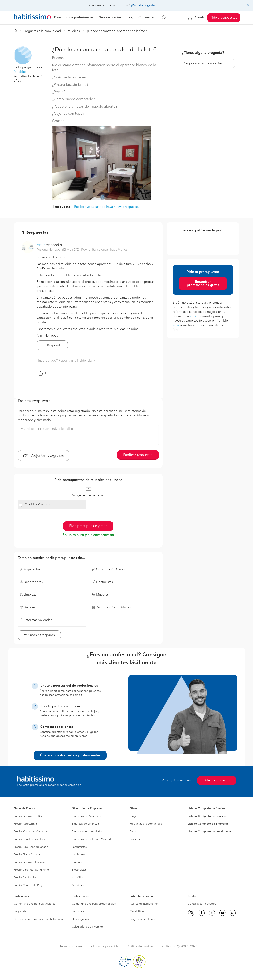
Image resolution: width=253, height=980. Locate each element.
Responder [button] (52, 345)
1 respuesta (61, 207)
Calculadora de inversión (88, 927)
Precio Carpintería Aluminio (31, 870)
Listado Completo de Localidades (210, 832)
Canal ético (137, 911)
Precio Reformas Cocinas (29, 862)
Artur (41, 245)
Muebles (74, 31)
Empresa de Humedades (87, 832)
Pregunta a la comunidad (203, 63)
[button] (23, 55)
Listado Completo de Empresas (208, 824)
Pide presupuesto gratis (88, 526)
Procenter (136, 839)
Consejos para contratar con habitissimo (39, 919)
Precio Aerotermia (25, 824)
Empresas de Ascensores (87, 816)
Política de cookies (140, 947)
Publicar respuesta (138, 455)
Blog (133, 816)
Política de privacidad (105, 947)
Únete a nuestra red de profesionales (70, 755)
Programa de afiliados (143, 919)
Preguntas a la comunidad (42, 31)
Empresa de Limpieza (85, 824)
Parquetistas (79, 847)
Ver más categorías (39, 635)
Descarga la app (82, 919)
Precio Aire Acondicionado (31, 847)
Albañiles (78, 878)
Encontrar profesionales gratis (203, 284)
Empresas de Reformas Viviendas (93, 839)
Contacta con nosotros (202, 904)
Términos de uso (71, 947)
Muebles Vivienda (37, 504)
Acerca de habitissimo (144, 904)
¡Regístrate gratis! (144, 5)
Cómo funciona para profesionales (94, 904)
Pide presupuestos (224, 18)
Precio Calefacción (26, 878)
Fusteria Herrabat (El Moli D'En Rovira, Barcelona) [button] (73, 250)
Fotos (133, 832)
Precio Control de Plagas (30, 885)
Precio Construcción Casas (31, 839)
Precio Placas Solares (27, 855)
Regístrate (20, 911)
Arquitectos (79, 885)
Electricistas (79, 870)
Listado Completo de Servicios (207, 816)
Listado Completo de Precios (206, 808)
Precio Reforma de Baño (29, 816)
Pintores (77, 862)
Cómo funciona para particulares (34, 904)
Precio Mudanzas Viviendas (31, 832)
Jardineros (78, 855)
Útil (43, 373)
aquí (193, 316)
